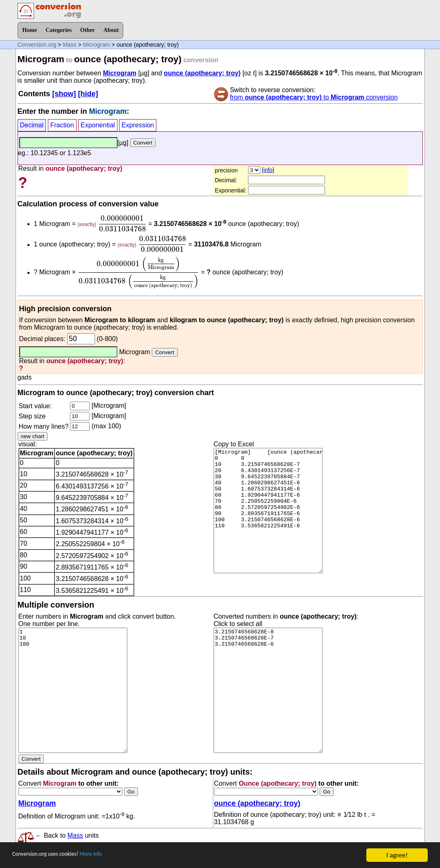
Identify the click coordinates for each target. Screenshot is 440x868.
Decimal (32, 125)
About (111, 30)
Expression (138, 125)
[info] (268, 170)
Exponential (98, 125)
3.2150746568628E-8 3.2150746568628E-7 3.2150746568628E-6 (268, 690)
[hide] (88, 94)
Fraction (62, 125)
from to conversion (314, 97)
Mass (69, 45)
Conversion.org (37, 45)
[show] (64, 94)
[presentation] (122, 224)
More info (109, 856)
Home (30, 30)
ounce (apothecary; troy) (202, 73)
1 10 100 (73, 690)
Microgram (97, 45)
